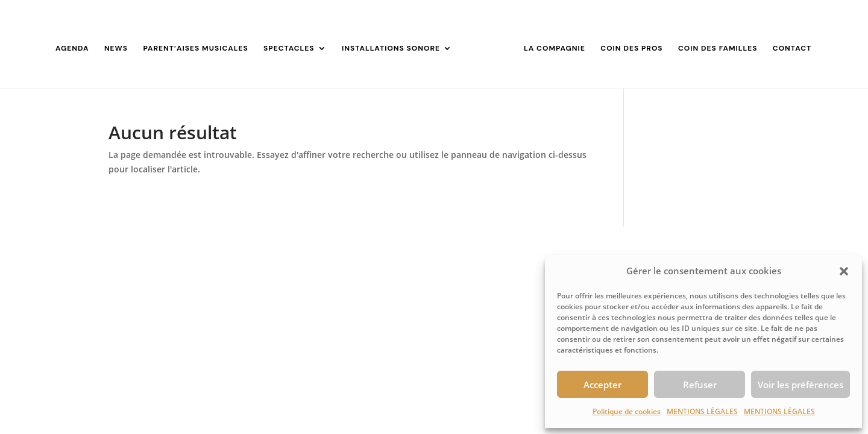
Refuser (700, 385)
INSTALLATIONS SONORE (391, 49)
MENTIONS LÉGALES (702, 411)
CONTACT (792, 49)
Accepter (602, 385)
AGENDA (72, 49)
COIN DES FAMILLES (718, 49)
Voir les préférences (800, 385)
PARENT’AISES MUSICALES (195, 49)
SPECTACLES (289, 49)
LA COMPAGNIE (555, 49)
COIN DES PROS (631, 49)
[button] (844, 271)
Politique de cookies (627, 411)
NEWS (116, 49)
